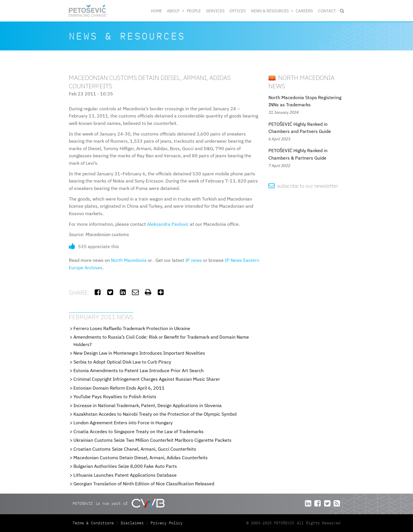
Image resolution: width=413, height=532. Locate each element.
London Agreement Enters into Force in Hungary (123, 423)
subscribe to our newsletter (303, 186)
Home (156, 11)
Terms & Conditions (94, 523)
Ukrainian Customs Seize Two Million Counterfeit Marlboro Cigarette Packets (152, 440)
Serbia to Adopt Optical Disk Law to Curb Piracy (122, 362)
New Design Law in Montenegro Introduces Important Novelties (139, 353)
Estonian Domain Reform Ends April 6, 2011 (119, 388)
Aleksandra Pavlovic (168, 224)
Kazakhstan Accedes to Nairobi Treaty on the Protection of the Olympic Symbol (155, 414)
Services (215, 11)
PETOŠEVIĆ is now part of (119, 503)
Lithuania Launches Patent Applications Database (125, 475)
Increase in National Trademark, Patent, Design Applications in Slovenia (148, 405)
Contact (327, 11)
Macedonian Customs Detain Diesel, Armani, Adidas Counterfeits (141, 458)
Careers (304, 11)
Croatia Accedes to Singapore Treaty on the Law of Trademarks (139, 431)
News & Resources (270, 11)
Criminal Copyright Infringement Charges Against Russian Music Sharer (147, 379)
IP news (194, 260)
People (194, 11)
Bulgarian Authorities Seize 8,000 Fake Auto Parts (125, 466)
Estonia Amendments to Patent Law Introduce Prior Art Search (139, 370)
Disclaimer (132, 523)
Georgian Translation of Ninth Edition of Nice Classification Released (144, 484)
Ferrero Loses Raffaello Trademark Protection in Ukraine (132, 328)
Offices (238, 11)
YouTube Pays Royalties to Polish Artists (115, 396)
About (173, 11)
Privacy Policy (167, 523)
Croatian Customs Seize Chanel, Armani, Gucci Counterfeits (135, 449)
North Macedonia (129, 260)
